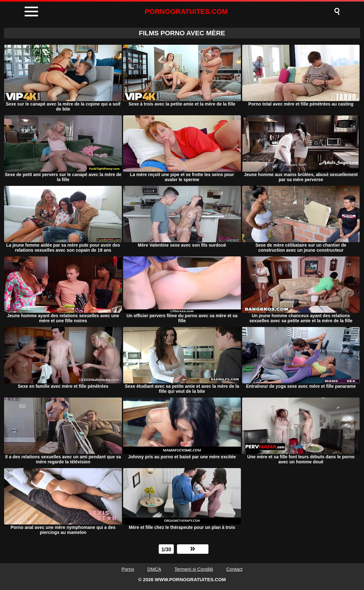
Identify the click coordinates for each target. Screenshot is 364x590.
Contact (235, 569)
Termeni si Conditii (194, 569)
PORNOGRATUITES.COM (186, 11)
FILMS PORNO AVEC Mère (182, 33)
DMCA (154, 569)
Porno (128, 569)
